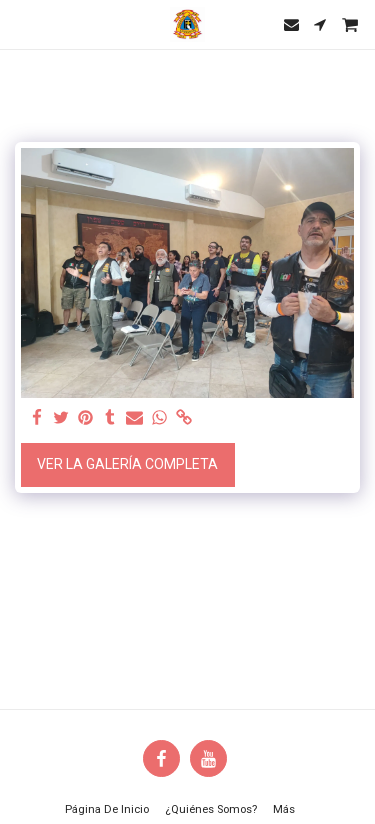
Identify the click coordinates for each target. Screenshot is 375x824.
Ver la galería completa (127, 464)
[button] (22, 24)
